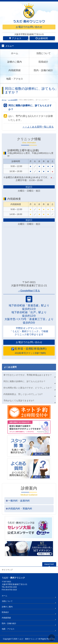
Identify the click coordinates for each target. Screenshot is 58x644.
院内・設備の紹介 (9, 623)
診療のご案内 (7, 607)
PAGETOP (49, 564)
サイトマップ (7, 570)
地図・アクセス (8, 629)
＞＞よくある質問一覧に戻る (38, 127)
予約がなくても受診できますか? (19, 401)
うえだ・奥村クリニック (28, 639)
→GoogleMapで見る (29, 291)
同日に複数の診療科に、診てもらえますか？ (24, 381)
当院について (7, 601)
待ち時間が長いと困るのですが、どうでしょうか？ (28, 388)
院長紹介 (5, 612)
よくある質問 (10, 367)
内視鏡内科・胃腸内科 (20, 509)
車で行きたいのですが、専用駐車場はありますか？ (28, 375)
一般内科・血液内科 (19, 501)
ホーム (5, 596)
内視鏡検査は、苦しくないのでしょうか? (23, 394)
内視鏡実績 (6, 618)
